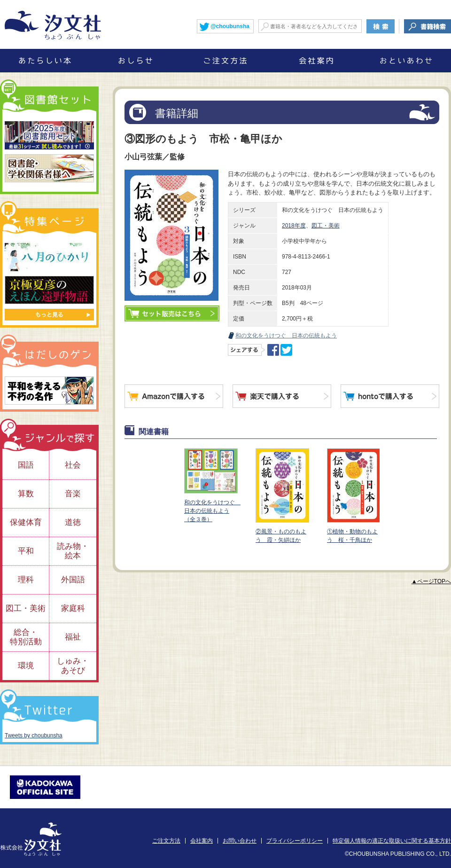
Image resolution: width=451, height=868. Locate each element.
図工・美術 (326, 226)
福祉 (73, 637)
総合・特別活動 (26, 637)
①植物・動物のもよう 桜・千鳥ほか (353, 496)
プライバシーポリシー (295, 841)
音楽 (73, 494)
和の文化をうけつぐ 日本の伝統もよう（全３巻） (212, 485)
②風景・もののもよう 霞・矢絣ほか (282, 496)
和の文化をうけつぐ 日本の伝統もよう (286, 336)
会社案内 (202, 841)
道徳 (73, 522)
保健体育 (26, 522)
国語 (26, 465)
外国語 (73, 580)
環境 (26, 666)
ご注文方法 (166, 841)
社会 (73, 465)
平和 (26, 551)
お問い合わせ (240, 841)
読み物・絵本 (73, 551)
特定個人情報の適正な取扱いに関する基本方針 (392, 841)
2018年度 (294, 226)
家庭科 (73, 608)
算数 (26, 494)
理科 (26, 580)
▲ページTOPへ (431, 581)
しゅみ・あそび (73, 666)
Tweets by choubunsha (34, 735)
